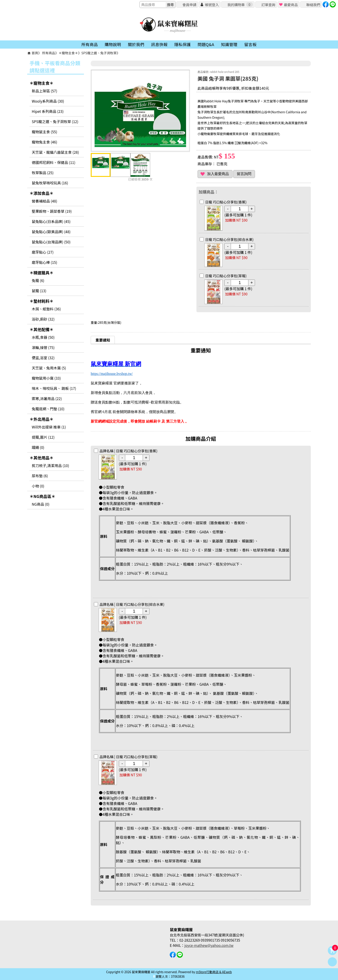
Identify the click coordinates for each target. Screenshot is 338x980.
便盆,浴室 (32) (43, 358)
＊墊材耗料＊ (42, 301)
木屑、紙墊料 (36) (46, 309)
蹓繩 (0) (38, 447)
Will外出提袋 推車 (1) (49, 427)
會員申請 (189, 5)
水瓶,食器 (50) (43, 337)
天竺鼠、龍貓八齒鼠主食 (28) (55, 152)
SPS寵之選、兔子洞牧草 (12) (55, 121)
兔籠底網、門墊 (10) (48, 409)
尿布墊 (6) (40, 476)
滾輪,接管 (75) (43, 347)
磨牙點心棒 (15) (44, 262)
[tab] (103, 340)
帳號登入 (212, 5)
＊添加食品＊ (42, 193)
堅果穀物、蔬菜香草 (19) (52, 211)
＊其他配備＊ (42, 329)
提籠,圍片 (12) (43, 437)
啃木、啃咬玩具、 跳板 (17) (54, 388)
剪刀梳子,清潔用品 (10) (50, 465)
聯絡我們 (313, 5)
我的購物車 (240, 5)
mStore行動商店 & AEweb (214, 972)
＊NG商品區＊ (42, 496)
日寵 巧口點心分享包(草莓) (226, 276)
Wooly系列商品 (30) (48, 101)
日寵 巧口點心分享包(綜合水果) (229, 239)
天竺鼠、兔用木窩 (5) (49, 368)
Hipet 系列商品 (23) (48, 111)
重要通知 (103, 340)
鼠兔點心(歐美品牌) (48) (51, 232)
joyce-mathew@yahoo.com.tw (209, 945)
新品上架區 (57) (44, 91)
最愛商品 (291, 5)
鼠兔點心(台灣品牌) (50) (51, 242)
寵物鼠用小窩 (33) (46, 378)
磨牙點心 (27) (43, 252)
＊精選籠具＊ (42, 273)
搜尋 (170, 5)
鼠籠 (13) (39, 291)
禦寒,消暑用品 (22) (47, 398)
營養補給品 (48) (44, 201)
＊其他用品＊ (42, 458)
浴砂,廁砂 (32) (43, 319)
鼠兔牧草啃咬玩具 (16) (50, 183)
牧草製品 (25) (43, 173)
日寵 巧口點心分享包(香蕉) (226, 202)
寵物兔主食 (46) (44, 142)
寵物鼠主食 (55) (44, 132)
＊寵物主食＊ (68, 53)
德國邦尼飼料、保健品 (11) (54, 162)
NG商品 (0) (41, 504)
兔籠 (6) (38, 280)
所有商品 (49, 53)
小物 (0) (38, 486)
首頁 (35, 53)
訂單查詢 (268, 5)
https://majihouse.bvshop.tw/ (112, 374)
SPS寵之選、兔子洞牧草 (99, 53)
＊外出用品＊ (42, 419)
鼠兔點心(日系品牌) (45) (51, 221)
